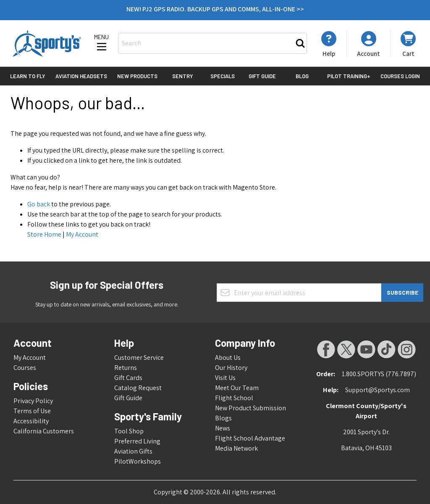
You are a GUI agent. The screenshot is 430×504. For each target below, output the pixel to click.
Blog (302, 76)
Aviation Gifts (133, 451)
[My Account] (329, 44)
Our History (231, 368)
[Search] (300, 43)
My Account (82, 234)
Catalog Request (138, 388)
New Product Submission (250, 408)
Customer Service (139, 358)
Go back (39, 204)
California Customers (44, 431)
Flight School (234, 398)
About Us (228, 358)
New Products (137, 76)
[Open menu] (102, 43)
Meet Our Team (237, 388)
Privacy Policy (33, 401)
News (223, 428)
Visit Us (225, 378)
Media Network (236, 448)
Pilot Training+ (349, 76)
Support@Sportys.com (378, 390)
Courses (25, 368)
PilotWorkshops (138, 461)
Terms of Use (32, 411)
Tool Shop (129, 431)
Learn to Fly (28, 76)
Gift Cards (128, 378)
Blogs (223, 418)
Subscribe (402, 292)
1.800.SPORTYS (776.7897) (379, 374)
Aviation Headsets (81, 76)
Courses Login (400, 76)
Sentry (183, 76)
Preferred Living (137, 441)
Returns (126, 368)
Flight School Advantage (250, 438)
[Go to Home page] (47, 43)
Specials (223, 76)
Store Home (44, 234)
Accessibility (31, 421)
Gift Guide (262, 76)
